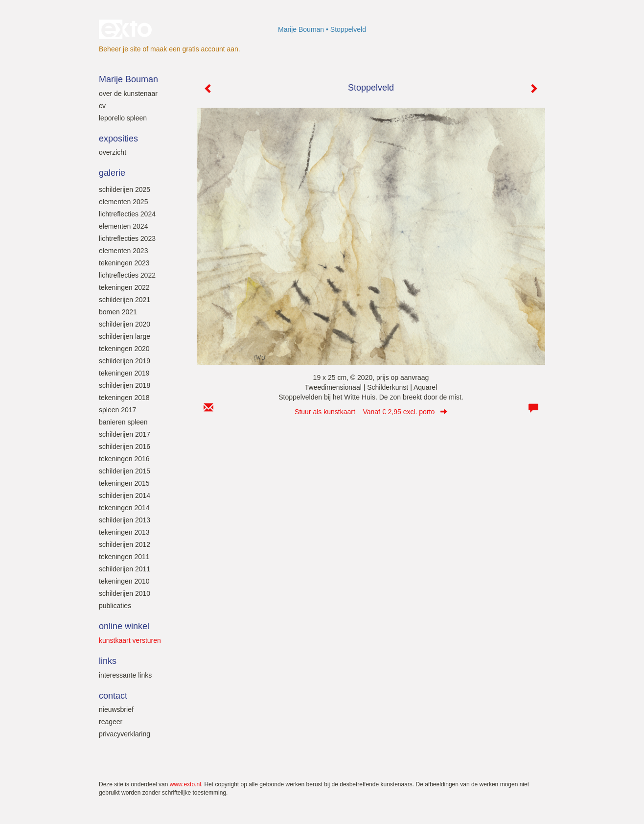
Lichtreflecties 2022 (127, 275)
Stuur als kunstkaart (371, 412)
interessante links (125, 675)
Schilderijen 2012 (125, 544)
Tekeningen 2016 (124, 459)
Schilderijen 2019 (125, 361)
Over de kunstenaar (128, 94)
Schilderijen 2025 (125, 189)
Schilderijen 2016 (125, 447)
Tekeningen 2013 (124, 532)
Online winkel (124, 626)
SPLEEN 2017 (117, 410)
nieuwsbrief (116, 709)
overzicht (113, 152)
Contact (113, 696)
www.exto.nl (185, 784)
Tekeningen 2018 (124, 398)
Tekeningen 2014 (124, 508)
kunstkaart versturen (130, 640)
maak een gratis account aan (194, 49)
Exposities (118, 139)
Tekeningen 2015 (124, 483)
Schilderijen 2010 (125, 593)
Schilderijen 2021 (125, 300)
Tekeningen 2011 (124, 557)
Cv (102, 106)
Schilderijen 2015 (125, 471)
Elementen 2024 (123, 226)
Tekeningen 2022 (124, 287)
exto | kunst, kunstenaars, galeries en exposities (126, 29)
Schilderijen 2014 (125, 495)
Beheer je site (120, 49)
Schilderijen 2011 (125, 569)
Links (108, 661)
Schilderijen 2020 (125, 324)
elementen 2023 (123, 251)
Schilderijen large (125, 336)
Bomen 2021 (118, 312)
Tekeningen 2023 (124, 263)
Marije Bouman (301, 29)
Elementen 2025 (123, 202)
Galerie (112, 173)
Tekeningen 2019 (124, 373)
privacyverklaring (125, 734)
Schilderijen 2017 (125, 434)
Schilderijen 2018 (125, 385)
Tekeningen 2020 (124, 349)
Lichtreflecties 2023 (127, 238)
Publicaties (115, 606)
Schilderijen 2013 (125, 520)
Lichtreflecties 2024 (127, 214)
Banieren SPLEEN (123, 422)
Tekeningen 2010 (124, 581)
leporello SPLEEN (123, 118)
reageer (111, 722)
